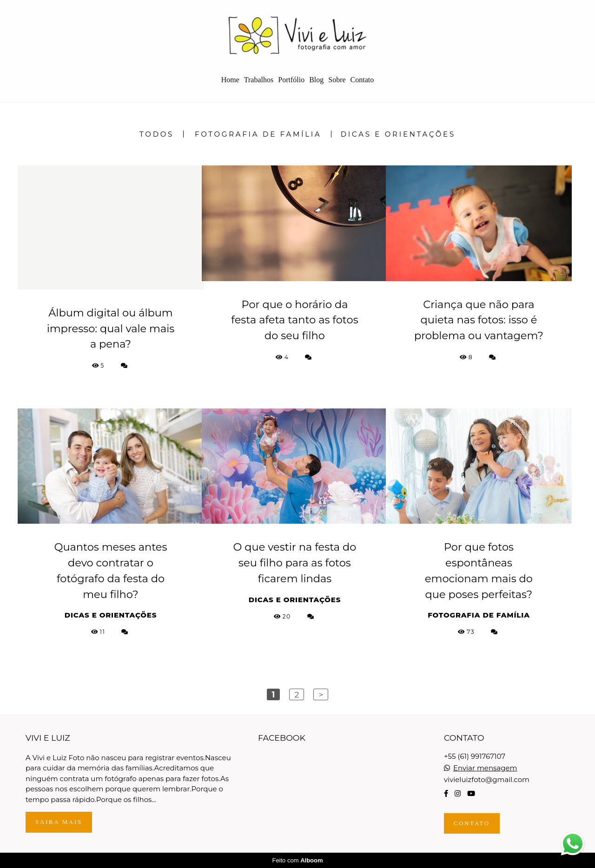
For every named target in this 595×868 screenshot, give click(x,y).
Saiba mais (59, 822)
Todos (157, 134)
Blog (316, 80)
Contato (362, 80)
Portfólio (291, 80)
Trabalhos (259, 80)
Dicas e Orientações (398, 134)
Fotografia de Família (258, 134)
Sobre (337, 80)
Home (230, 80)
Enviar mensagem (485, 768)
